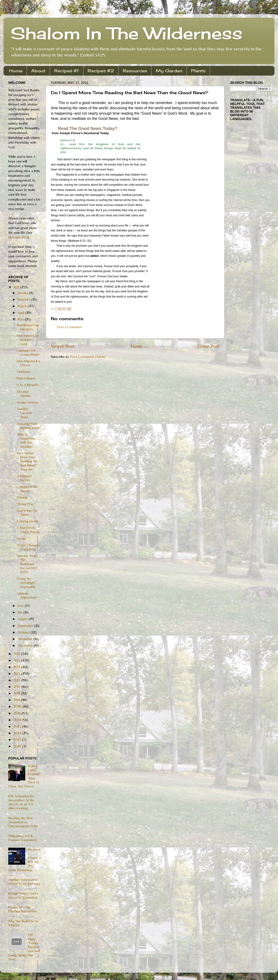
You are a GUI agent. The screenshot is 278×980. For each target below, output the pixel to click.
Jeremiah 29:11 (18, 237)
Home (16, 71)
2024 (18, 733)
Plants (198, 71)
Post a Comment (69, 327)
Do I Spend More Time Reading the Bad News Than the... (27, 461)
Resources (135, 71)
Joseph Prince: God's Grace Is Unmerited (23, 895)
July (20, 612)
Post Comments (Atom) (88, 357)
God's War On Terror (27, 513)
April (21, 313)
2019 (17, 700)
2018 (17, 693)
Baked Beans (26, 378)
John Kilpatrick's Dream (28, 363)
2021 (17, 713)
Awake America (28, 402)
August (23, 619)
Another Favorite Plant (24, 413)
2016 (17, 680)
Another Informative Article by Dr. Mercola (24, 882)
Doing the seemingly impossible (26, 583)
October (24, 632)
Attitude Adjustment (27, 595)
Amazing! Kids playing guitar (28, 426)
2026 (18, 746)
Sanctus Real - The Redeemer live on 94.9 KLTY (27, 564)
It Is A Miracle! (27, 385)
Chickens (23, 372)
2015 (17, 673)
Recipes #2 (101, 71)
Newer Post (63, 346)
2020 (18, 706)
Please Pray (25, 504)
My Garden (169, 71)
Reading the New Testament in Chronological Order (23, 822)
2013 (17, 660)
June (21, 606)
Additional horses (24, 478)
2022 (18, 720)
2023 (18, 726)
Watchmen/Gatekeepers (28, 327)
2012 (17, 654)
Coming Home (27, 521)
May (21, 319)
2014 (17, 667)
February (24, 299)
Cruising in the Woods (27, 489)
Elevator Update (24, 394)
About (38, 71)
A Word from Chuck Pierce (28, 530)
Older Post (209, 346)
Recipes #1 (67, 71)
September (26, 626)
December (26, 645)
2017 (17, 687)
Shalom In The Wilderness (127, 33)
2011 (17, 287)
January (23, 293)
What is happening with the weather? (26, 440)
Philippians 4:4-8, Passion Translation (22, 838)
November (26, 639)
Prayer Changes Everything (28, 547)
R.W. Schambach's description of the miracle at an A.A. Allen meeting (21, 802)
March (23, 306)
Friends (22, 497)
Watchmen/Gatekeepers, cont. (28, 340)
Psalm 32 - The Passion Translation (22, 909)
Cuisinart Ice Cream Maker (28, 353)
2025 (18, 740)
